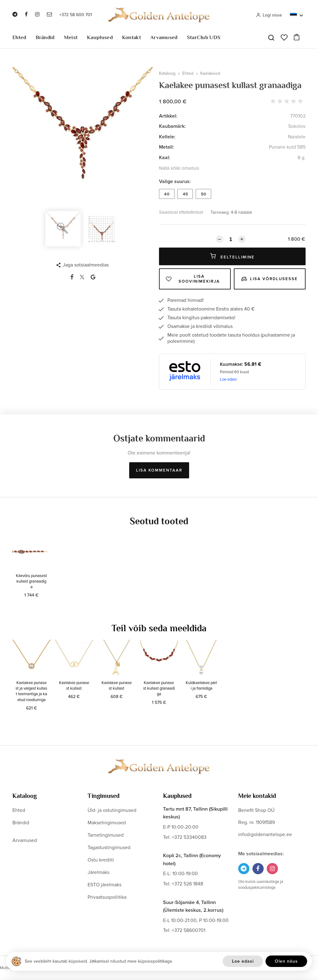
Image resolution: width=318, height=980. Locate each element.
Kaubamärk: (172, 126)
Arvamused (164, 37)
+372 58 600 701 (76, 15)
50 (204, 194)
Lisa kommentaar (159, 470)
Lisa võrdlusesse (270, 279)
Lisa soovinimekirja (193, 279)
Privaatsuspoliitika (107, 897)
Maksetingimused (107, 823)
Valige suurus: (175, 181)
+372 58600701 (189, 930)
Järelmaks (98, 872)
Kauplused (100, 37)
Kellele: (167, 137)
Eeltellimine (232, 256)
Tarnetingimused (106, 835)
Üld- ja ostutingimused (112, 810)
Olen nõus (286, 961)
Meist (71, 37)
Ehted (19, 37)
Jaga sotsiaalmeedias (86, 265)
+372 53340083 (189, 837)
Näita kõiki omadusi (179, 168)
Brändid (45, 37)
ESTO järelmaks (104, 885)
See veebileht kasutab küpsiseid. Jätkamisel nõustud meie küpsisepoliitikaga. (99, 961)
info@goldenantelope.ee (265, 835)
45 (185, 194)
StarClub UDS (204, 37)
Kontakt (132, 37)
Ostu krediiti (101, 860)
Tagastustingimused (109, 848)
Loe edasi (228, 379)
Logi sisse (269, 15)
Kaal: (165, 158)
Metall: (166, 147)
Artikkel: (168, 116)
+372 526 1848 (187, 884)
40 (167, 194)
